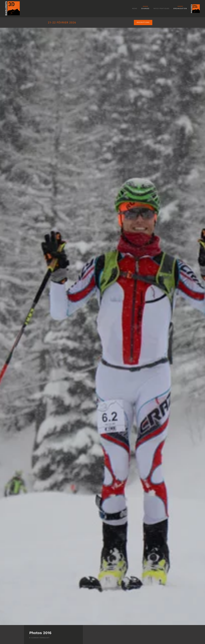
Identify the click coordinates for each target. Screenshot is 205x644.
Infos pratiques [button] (161, 9)
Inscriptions (143, 22)
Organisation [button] (180, 9)
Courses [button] (145, 9)
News (135, 9)
